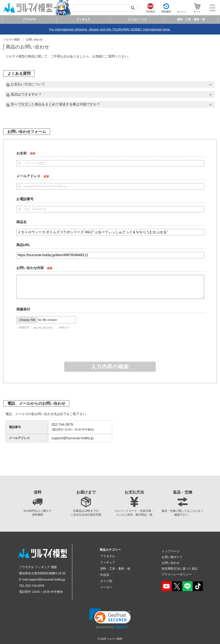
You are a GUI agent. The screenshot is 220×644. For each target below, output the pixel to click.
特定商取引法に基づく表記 (180, 569)
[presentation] (110, 346)
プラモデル (108, 556)
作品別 (105, 575)
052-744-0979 (35, 586)
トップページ (171, 551)
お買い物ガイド (172, 557)
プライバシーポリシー (177, 574)
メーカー (106, 587)
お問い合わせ (34, 40)
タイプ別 (106, 581)
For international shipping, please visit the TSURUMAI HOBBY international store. (110, 29)
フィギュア (108, 562)
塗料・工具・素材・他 (115, 569)
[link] (110, 619)
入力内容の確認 (110, 367)
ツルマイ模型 (12, 40)
